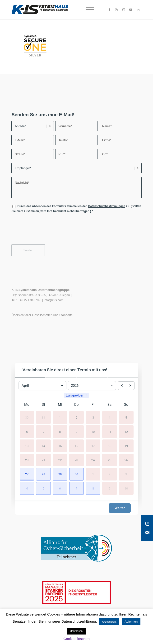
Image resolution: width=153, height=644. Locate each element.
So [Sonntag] (126, 405)
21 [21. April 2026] (43, 460)
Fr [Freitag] (93, 405)
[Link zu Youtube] (131, 10)
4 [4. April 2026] (109, 418)
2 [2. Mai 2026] (109, 474)
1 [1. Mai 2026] (93, 474)
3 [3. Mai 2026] (126, 474)
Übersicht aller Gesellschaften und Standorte (42, 315)
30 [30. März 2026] (27, 418)
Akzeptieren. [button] (109, 622)
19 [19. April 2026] (126, 446)
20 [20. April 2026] (27, 460)
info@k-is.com (54, 300)
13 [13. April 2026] (27, 446)
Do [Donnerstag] (76, 405)
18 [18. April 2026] (110, 446)
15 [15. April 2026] (60, 446)
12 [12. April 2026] (126, 432)
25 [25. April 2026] (110, 460)
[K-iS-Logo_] (63, 10)
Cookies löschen (76, 639)
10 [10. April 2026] (93, 432)
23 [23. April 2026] (76, 460)
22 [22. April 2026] (60, 460)
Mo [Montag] (27, 405)
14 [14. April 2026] (43, 446)
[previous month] (122, 386)
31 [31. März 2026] (43, 418)
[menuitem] (87, 10)
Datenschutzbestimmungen (107, 206)
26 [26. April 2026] (126, 460)
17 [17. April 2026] (93, 446)
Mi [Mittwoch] (60, 405)
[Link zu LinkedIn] (138, 10)
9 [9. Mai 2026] (109, 488)
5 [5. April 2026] (126, 418)
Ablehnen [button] (131, 622)
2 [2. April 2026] (76, 418)
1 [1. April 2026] (60, 418)
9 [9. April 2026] (76, 432)
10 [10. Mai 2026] (126, 488)
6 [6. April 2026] (27, 432)
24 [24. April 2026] (93, 460)
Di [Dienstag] (43, 405)
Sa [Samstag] (109, 405)
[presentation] (47, 232)
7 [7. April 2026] (44, 432)
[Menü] (87, 10)
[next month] (130, 386)
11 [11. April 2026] (110, 432)
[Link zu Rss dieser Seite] (117, 10)
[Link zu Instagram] (124, 10)
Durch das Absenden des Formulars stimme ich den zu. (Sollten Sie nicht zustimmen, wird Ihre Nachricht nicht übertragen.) (76, 209)
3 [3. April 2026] (93, 418)
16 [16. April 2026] (76, 446)
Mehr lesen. (76, 631)
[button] (27, 474)
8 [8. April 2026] (60, 432)
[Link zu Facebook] (110, 10)
